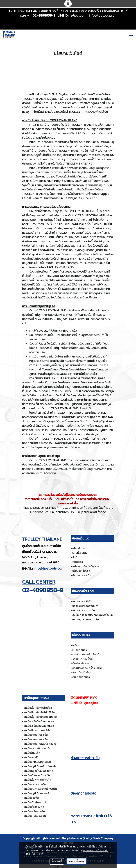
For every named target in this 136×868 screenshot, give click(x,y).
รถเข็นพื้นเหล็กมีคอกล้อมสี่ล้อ (40, 717)
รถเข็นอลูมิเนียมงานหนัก (37, 762)
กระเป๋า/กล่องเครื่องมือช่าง (87, 668)
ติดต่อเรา (78, 562)
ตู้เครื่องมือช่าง (81, 663)
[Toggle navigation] (131, 35)
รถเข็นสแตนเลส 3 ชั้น (36, 739)
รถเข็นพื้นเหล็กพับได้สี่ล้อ (38, 708)
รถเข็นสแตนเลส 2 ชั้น (36, 735)
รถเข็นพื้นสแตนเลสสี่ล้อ (37, 730)
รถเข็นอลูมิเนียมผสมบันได (38, 793)
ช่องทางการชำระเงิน (84, 610)
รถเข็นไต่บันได (32, 753)
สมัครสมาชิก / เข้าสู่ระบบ (86, 566)
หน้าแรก (77, 645)
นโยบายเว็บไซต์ (81, 571)
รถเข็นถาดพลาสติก (35, 784)
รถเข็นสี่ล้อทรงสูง (34, 807)
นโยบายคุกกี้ (37, 854)
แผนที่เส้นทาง (80, 553)
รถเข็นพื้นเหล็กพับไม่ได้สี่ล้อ (39, 712)
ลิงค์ (75, 557)
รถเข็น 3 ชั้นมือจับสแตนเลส (39, 726)
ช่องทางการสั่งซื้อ (82, 601)
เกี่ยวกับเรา (79, 548)
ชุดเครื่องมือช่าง (81, 672)
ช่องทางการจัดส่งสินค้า (85, 606)
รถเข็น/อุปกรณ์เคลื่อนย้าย (87, 654)
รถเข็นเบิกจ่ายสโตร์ (35, 802)
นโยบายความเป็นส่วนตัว (96, 850)
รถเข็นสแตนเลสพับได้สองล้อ (40, 744)
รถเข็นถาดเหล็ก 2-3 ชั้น (37, 748)
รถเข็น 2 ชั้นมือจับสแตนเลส (39, 721)
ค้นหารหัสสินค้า (81, 677)
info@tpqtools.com (49, 568)
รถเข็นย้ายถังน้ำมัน (83, 659)
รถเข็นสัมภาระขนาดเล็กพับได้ (40, 789)
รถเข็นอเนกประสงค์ (35, 816)
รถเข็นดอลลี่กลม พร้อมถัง (38, 771)
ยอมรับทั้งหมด (76, 861)
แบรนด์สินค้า (80, 650)
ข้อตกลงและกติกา (82, 575)
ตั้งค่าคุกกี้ (57, 861)
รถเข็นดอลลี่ (31, 757)
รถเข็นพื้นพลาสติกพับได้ (38, 780)
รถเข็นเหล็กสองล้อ (34, 811)
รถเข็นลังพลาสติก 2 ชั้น (37, 775)
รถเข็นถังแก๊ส (31, 798)
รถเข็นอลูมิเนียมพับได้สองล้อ (40, 766)
